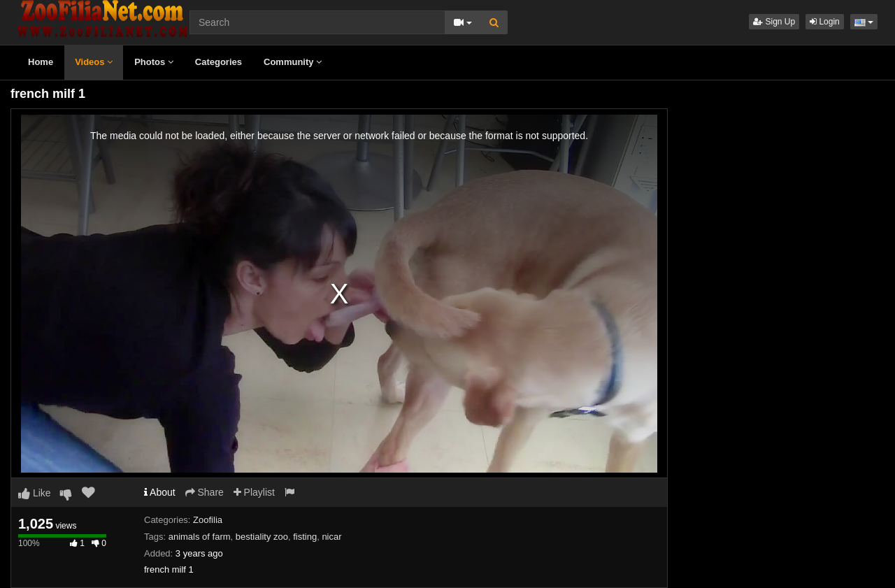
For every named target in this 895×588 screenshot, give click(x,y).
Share (205, 492)
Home (41, 62)
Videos (94, 62)
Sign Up (774, 22)
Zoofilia (208, 520)
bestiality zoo (262, 537)
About (160, 492)
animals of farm (200, 537)
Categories (219, 62)
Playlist (254, 492)
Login (825, 22)
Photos (154, 62)
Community (293, 62)
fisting (305, 537)
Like (35, 493)
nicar (331, 537)
